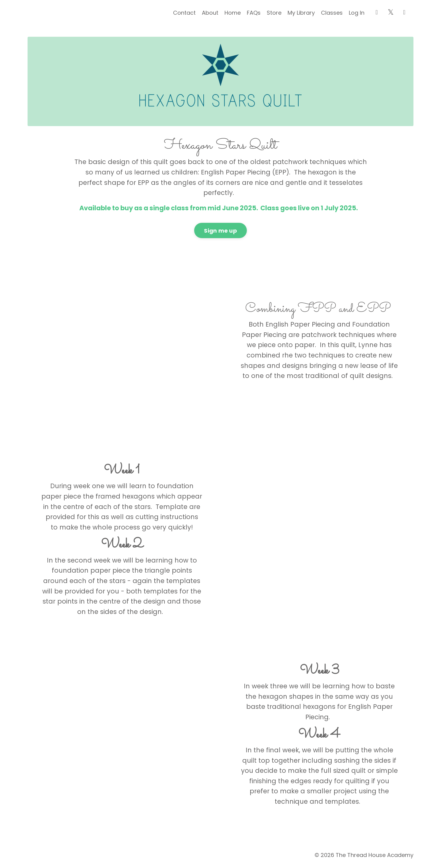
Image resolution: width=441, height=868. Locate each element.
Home (233, 13)
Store (274, 13)
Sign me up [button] (221, 231)
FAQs (254, 13)
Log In (357, 13)
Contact (184, 13)
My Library (301, 13)
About (210, 13)
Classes (332, 13)
